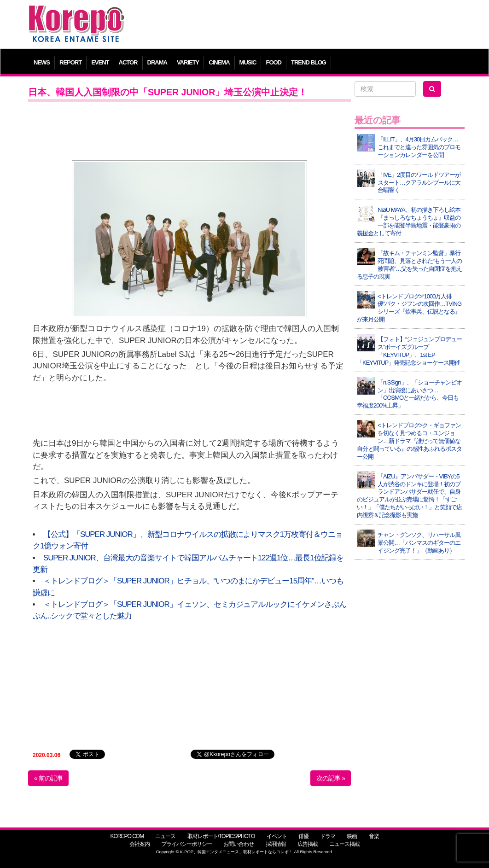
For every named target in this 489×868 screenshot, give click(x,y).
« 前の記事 (48, 778)
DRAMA (157, 62)
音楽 (374, 836)
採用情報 (276, 844)
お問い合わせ (239, 844)
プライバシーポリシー (186, 844)
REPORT (70, 62)
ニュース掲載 (344, 844)
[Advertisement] (300, 25)
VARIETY (188, 62)
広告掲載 (308, 844)
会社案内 (140, 844)
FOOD (274, 62)
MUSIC (248, 62)
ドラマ (328, 836)
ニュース (165, 836)
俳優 (303, 836)
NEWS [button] (42, 62)
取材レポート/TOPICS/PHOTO (221, 836)
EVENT (100, 62)
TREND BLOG (309, 62)
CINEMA (219, 62)
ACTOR (128, 62)
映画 (352, 836)
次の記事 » (331, 778)
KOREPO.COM (127, 836)
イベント (277, 836)
